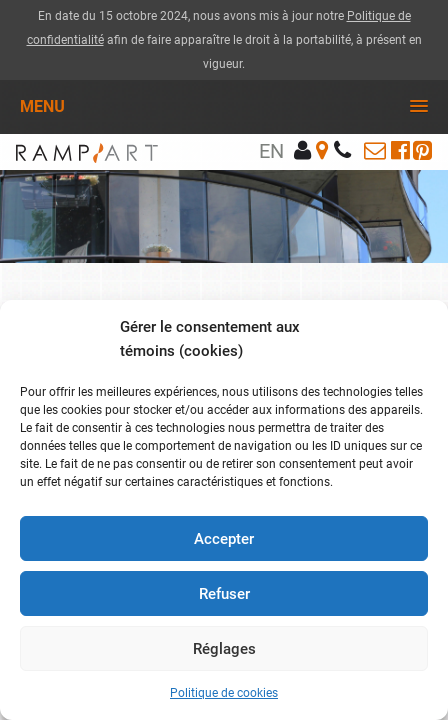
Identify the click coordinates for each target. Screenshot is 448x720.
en (271, 151)
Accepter (224, 539)
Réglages (224, 649)
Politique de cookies (224, 693)
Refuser (224, 594)
